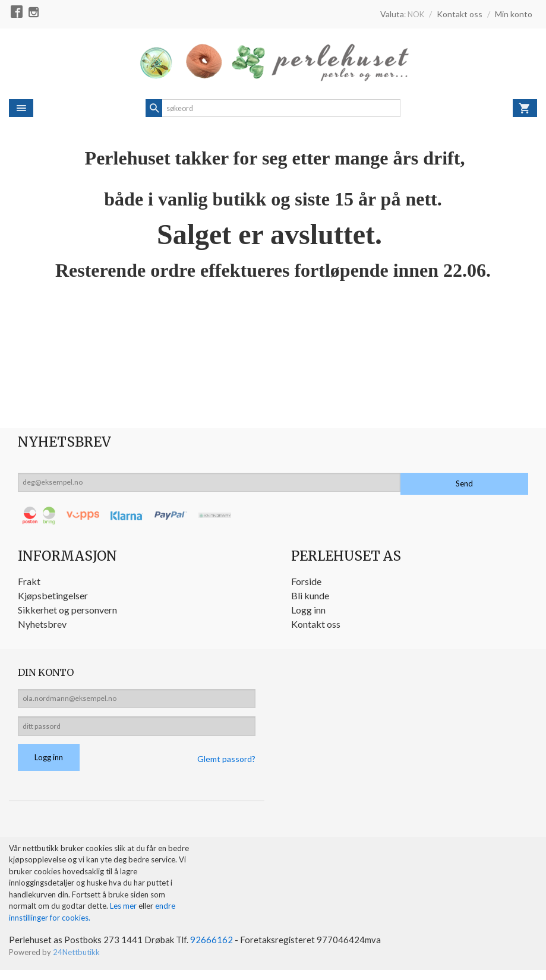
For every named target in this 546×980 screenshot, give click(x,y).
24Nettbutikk (76, 962)
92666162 (218, 949)
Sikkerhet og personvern (67, 610)
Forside (306, 581)
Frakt (29, 581)
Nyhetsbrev (42, 624)
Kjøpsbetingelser (53, 595)
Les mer (124, 915)
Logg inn (308, 610)
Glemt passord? (226, 766)
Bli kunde (310, 595)
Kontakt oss (316, 624)
